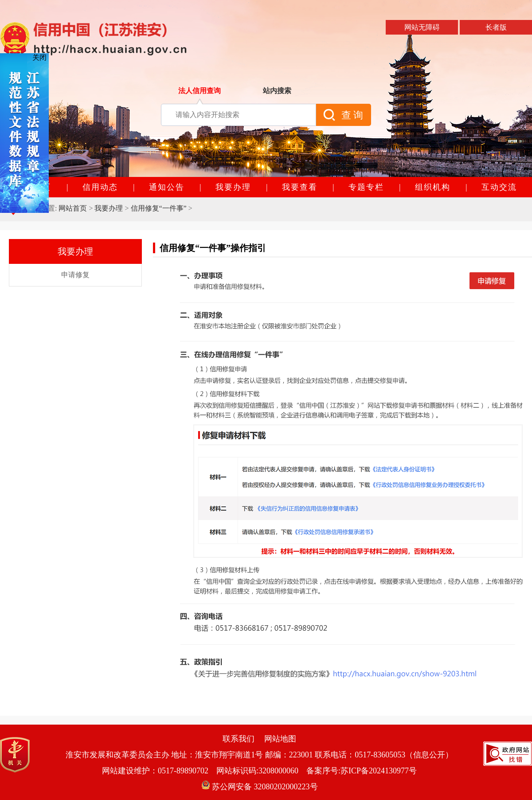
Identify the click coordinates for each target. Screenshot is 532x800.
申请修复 (492, 280)
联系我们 (239, 739)
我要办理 (109, 208)
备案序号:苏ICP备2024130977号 (362, 771)
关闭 (39, 57)
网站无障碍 (422, 27)
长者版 (496, 27)
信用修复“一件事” (159, 208)
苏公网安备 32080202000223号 (260, 787)
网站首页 (73, 208)
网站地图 (280, 739)
